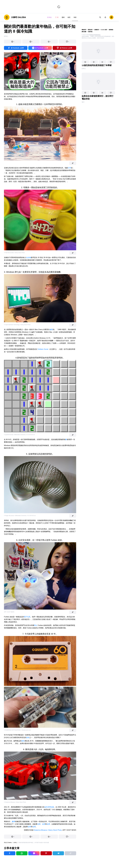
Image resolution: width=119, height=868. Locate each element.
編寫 (51, 329)
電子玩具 (27, 617)
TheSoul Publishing (95, 35)
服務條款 (111, 30)
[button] (86, 62)
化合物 (29, 257)
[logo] (15, 17)
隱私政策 (90, 30)
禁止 (36, 625)
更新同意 (90, 32)
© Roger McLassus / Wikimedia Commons (15, 516)
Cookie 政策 (104, 30)
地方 (83, 102)
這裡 (39, 824)
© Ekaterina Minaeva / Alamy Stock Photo (15, 802)
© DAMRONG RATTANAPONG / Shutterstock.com (17, 730)
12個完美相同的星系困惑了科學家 (97, 65)
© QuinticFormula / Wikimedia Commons (15, 435)
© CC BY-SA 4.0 (30, 435)
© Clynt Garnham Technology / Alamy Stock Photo (17, 325)
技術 (28, 737)
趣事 (13, 822)
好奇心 (84, 69)
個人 (50, 17)
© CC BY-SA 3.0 (31, 516)
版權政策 (97, 30)
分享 (69, 168)
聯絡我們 (84, 30)
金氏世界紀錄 (49, 807)
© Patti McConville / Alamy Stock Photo (14, 253)
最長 (23, 741)
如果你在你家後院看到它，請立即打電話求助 (98, 97)
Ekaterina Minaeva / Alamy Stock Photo (48, 830)
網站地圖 (84, 32)
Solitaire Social (43, 349)
